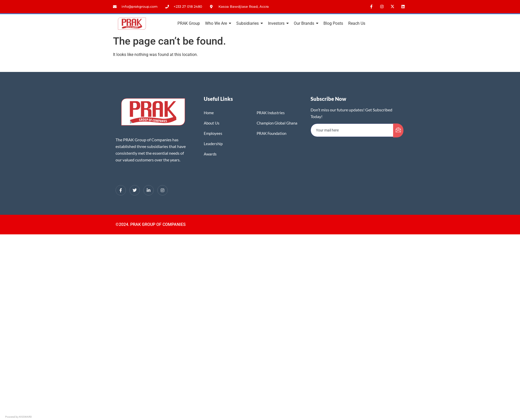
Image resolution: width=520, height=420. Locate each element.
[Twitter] (135, 190)
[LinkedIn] (149, 190)
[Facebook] (121, 190)
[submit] (398, 130)
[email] (352, 130)
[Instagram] (163, 190)
